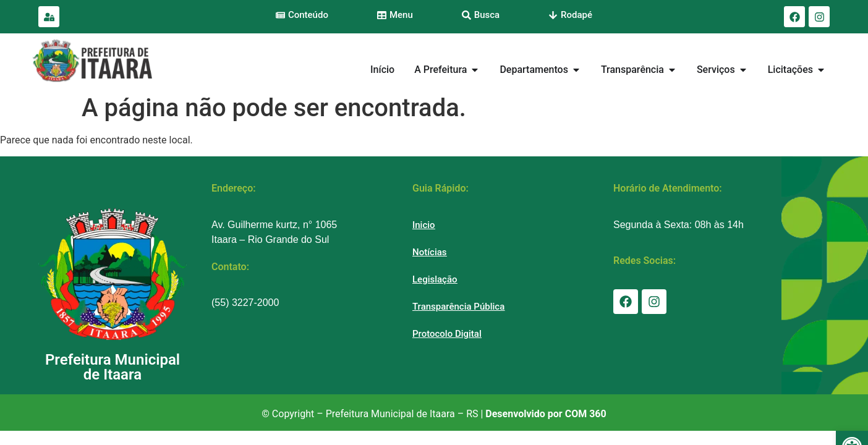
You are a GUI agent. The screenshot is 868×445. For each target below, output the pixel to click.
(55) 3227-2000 (245, 303)
